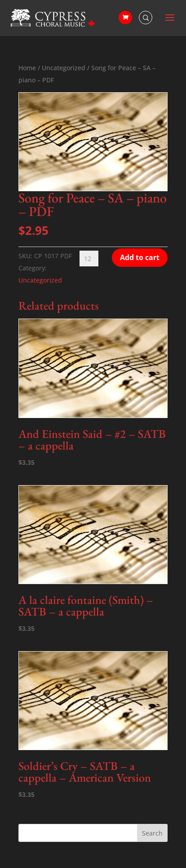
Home (27, 68)
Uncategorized (64, 68)
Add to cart (140, 257)
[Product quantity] (89, 259)
